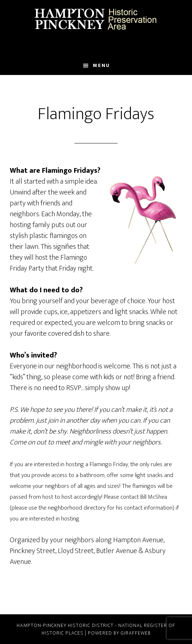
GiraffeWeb (136, 633)
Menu (101, 65)
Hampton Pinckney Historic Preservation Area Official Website (96, 19)
